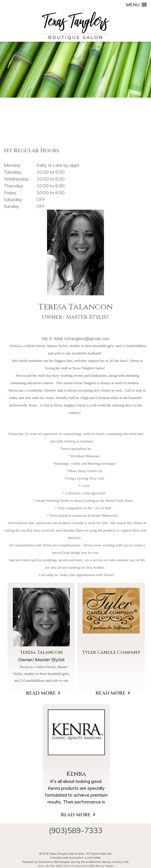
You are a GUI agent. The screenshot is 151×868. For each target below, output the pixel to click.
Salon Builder (47, 866)
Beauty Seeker (104, 866)
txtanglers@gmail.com (87, 338)
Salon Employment (75, 866)
